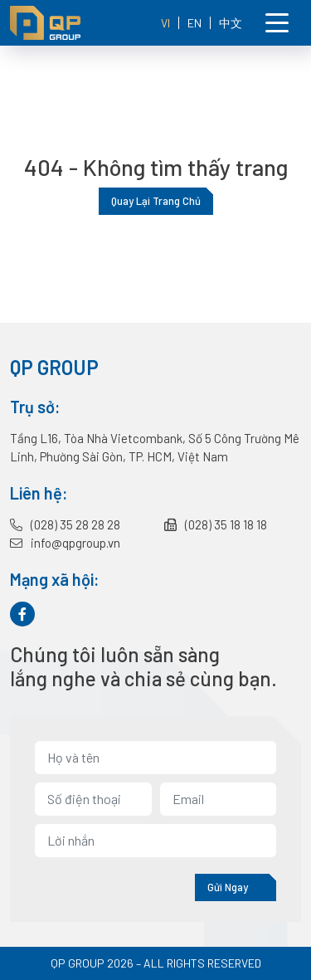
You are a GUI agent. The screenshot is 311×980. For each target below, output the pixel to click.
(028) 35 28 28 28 (65, 524)
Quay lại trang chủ (156, 201)
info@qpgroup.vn (65, 543)
